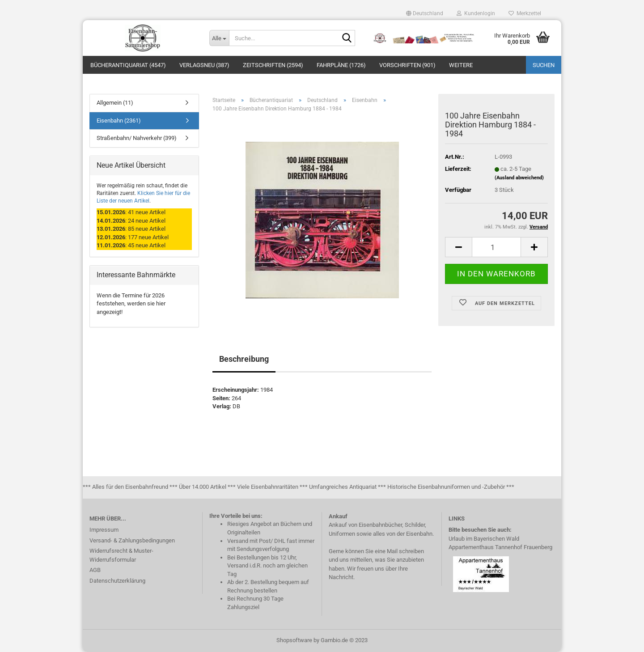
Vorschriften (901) (407, 65)
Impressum (104, 530)
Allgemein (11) (115, 103)
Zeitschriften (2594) (273, 65)
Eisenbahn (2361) (119, 121)
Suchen (544, 65)
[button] (425, 13)
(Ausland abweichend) (519, 178)
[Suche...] (219, 38)
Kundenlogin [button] (476, 13)
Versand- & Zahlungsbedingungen (132, 540)
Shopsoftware (294, 640)
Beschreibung (244, 359)
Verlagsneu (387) (204, 65)
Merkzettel (525, 13)
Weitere (461, 65)
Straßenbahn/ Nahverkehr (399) (137, 138)
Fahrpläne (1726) (341, 65)
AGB (95, 570)
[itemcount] (496, 247)
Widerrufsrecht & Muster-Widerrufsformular (121, 555)
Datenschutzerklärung (117, 581)
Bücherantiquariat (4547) (128, 65)
